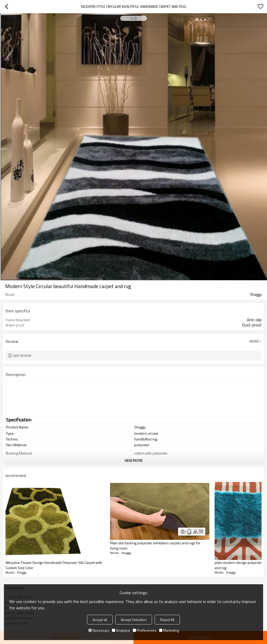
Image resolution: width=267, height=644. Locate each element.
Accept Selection (134, 620)
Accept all (100, 620)
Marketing (169, 630)
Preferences (145, 630)
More (254, 341)
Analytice (121, 630)
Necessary (99, 630)
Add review (22, 356)
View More (133, 460)
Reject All (167, 620)
